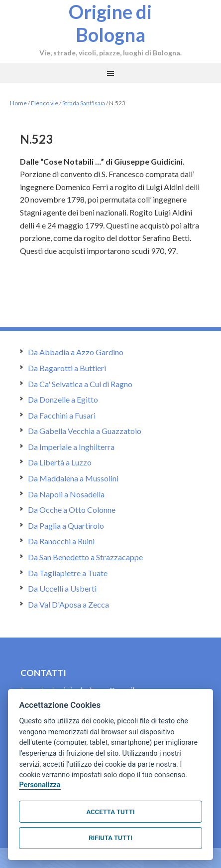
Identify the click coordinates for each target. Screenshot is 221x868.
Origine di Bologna (110, 23)
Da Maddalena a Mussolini (73, 478)
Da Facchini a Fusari (62, 415)
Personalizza (40, 785)
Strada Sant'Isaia (84, 103)
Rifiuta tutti (110, 838)
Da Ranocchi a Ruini (61, 541)
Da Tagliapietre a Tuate (68, 573)
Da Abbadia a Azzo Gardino (76, 352)
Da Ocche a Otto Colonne (72, 510)
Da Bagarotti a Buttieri (67, 368)
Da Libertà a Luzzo (60, 462)
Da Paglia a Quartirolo (66, 526)
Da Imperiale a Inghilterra (71, 447)
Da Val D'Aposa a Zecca (68, 604)
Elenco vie (45, 103)
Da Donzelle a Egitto (63, 399)
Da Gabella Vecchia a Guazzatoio (85, 431)
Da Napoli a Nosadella (66, 494)
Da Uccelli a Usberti (62, 588)
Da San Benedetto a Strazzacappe (85, 557)
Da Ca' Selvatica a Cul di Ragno (80, 384)
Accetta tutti (110, 812)
